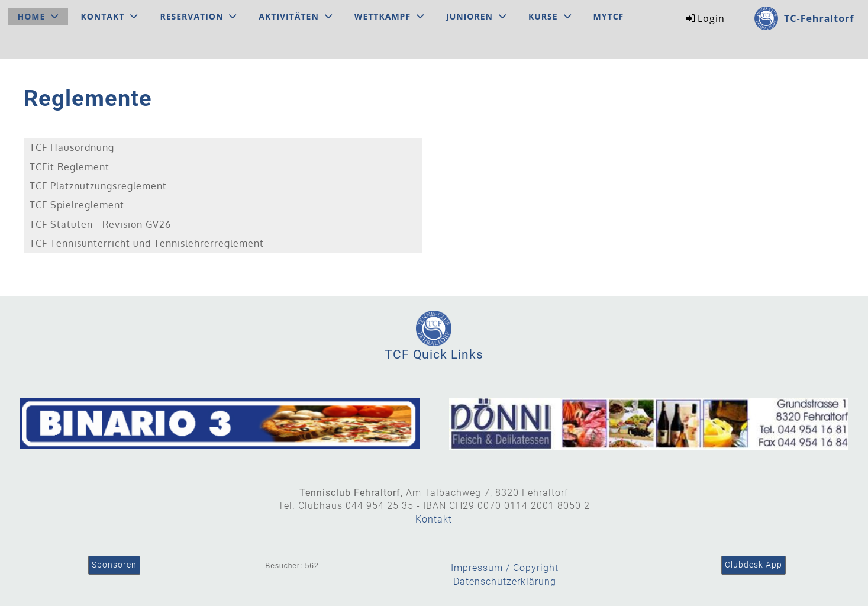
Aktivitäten (296, 16)
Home (38, 16)
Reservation (198, 16)
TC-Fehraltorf (819, 18)
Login (704, 18)
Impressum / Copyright (505, 568)
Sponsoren (114, 565)
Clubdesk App (754, 565)
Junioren (476, 16)
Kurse (550, 16)
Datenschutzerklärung (505, 581)
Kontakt (109, 16)
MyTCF (609, 16)
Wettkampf (389, 16)
